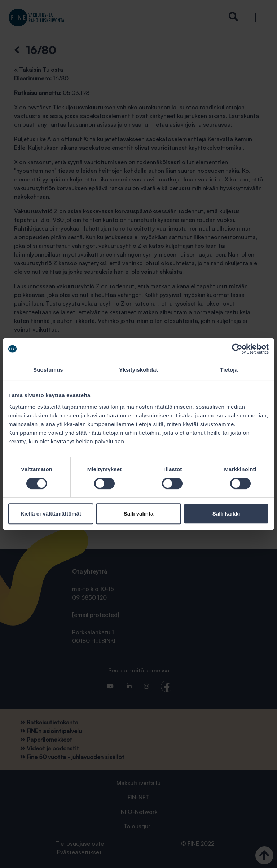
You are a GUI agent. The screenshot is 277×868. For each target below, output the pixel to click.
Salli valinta (139, 514)
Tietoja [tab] (229, 370)
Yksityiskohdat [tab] (138, 370)
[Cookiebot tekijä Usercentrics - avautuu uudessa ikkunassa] (237, 349)
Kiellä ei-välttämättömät (51, 514)
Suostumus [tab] (48, 370)
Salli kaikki (226, 514)
